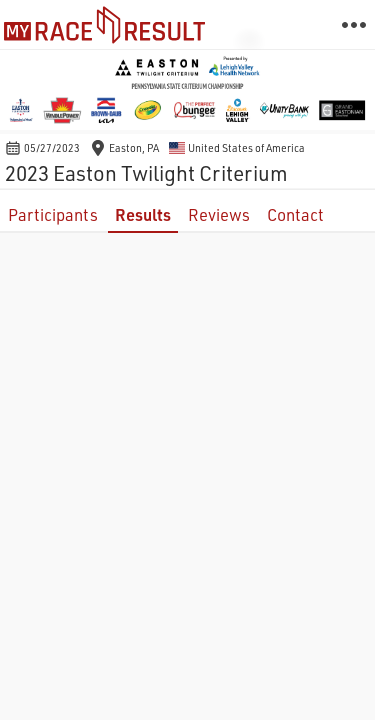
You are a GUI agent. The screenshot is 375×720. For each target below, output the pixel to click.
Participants (53, 214)
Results (143, 214)
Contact (295, 214)
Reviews (219, 214)
